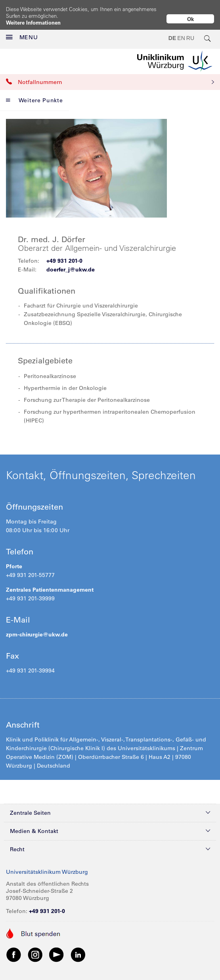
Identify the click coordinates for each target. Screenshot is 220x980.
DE (172, 32)
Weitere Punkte (34, 94)
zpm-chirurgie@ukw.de (37, 628)
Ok (190, 19)
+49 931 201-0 (64, 254)
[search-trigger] (208, 32)
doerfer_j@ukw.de (71, 263)
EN (181, 32)
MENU (22, 31)
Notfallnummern (110, 75)
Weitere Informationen (33, 22)
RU (190, 32)
